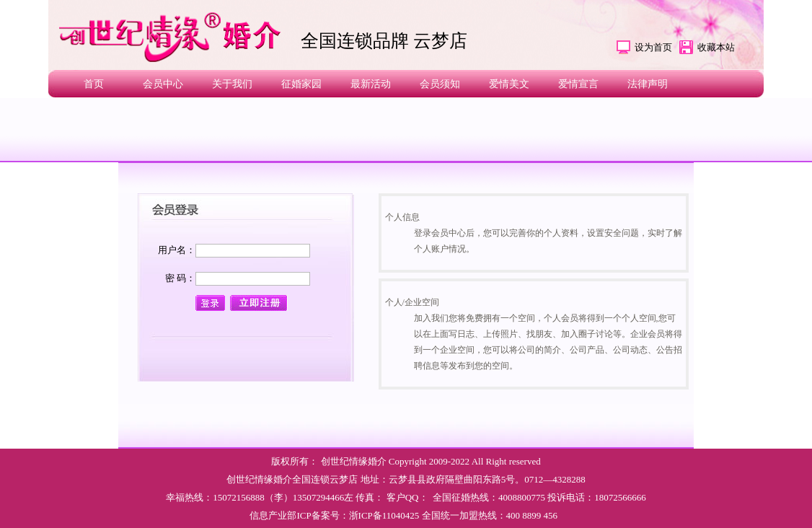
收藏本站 (716, 47)
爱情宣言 (578, 84)
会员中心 (163, 84)
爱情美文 (509, 84)
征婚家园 (301, 84)
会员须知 (440, 84)
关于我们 (232, 84)
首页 (94, 84)
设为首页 (653, 47)
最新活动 (371, 84)
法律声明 (648, 84)
